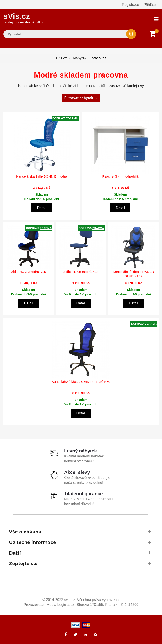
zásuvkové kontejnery (127, 86)
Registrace (130, 5)
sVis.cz (23, 18)
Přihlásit (150, 5)
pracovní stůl (95, 86)
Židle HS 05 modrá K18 (81, 272)
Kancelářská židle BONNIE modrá (42, 176)
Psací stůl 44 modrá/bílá (120, 176)
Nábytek (80, 58)
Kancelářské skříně (34, 86)
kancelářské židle (67, 86)
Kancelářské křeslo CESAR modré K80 (81, 382)
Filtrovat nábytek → (81, 98)
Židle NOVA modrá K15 (28, 272)
